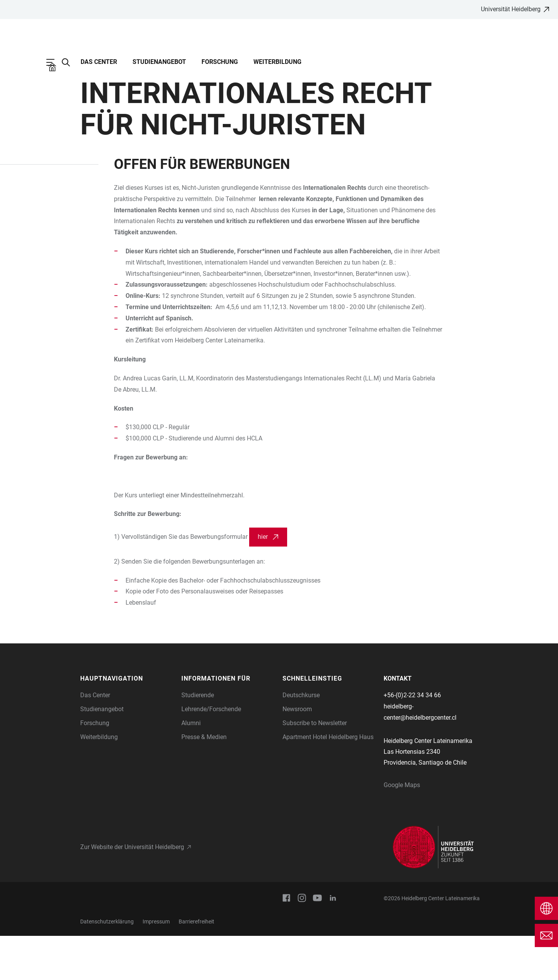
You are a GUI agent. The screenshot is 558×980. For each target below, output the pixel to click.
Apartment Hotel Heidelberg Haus (328, 781)
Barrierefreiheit (196, 966)
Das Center (99, 62)
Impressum (156, 966)
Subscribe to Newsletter (315, 767)
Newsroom (297, 753)
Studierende (198, 739)
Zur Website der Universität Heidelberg (132, 891)
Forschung (220, 62)
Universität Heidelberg (511, 9)
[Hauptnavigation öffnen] (54, 62)
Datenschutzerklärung (107, 966)
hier (263, 581)
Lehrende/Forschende (211, 753)
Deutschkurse (301, 739)
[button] (127, 723)
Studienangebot (159, 62)
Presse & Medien (204, 781)
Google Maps (402, 829)
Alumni (191, 767)
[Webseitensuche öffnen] (70, 62)
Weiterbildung (277, 62)
